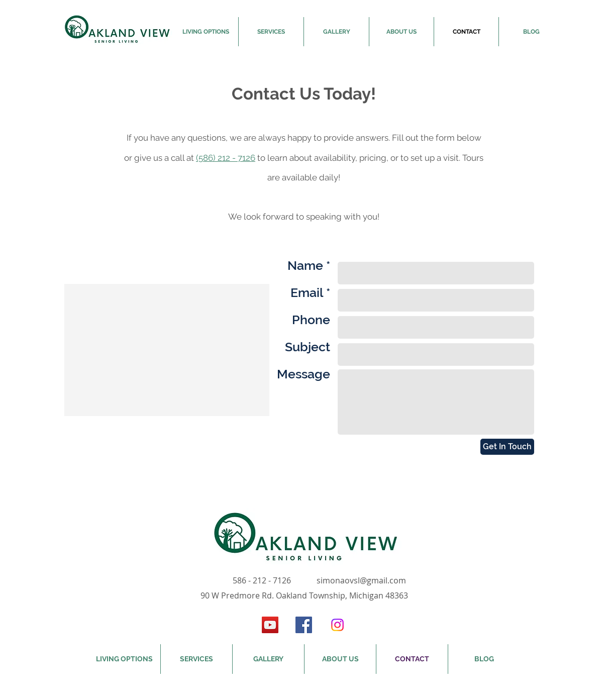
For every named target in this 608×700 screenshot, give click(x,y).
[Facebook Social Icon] (304, 625)
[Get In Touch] (507, 447)
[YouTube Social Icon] (270, 625)
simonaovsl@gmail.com (361, 580)
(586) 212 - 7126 (226, 158)
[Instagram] (337, 625)
